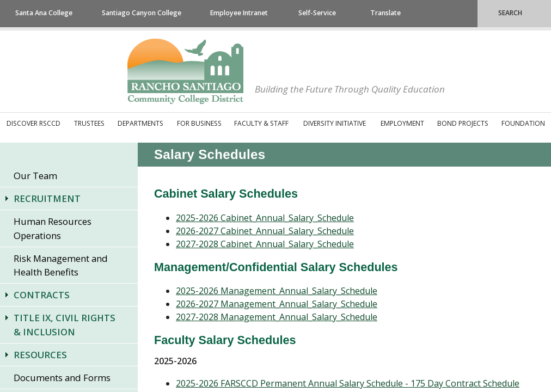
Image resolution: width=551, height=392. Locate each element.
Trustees (89, 123)
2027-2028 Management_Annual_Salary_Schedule (277, 317)
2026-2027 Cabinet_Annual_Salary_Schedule (265, 231)
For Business (199, 123)
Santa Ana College (44, 13)
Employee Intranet (239, 13)
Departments (140, 123)
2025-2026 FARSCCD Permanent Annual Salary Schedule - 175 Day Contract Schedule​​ (348, 383)
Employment (402, 123)
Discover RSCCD (33, 123)
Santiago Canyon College (142, 13)
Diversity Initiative (335, 123)
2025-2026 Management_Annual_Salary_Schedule (277, 291)
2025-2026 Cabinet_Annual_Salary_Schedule (265, 218)
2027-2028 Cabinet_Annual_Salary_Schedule (265, 244)
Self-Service (317, 13)
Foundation (523, 123)
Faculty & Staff (261, 123)
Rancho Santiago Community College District (185, 71)
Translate (385, 13)
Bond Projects (463, 123)
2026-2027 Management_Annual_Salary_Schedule (277, 304)
